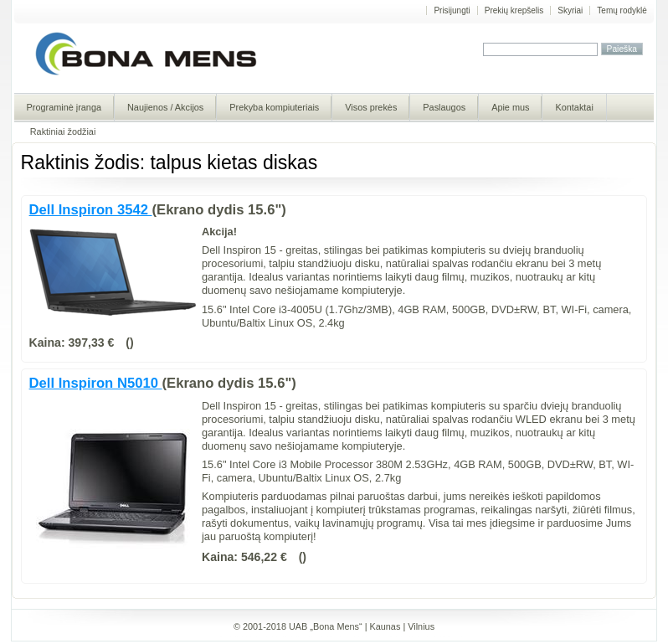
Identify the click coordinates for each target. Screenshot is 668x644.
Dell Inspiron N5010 (96, 383)
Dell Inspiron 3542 (91, 210)
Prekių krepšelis (514, 10)
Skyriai (570, 10)
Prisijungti (452, 10)
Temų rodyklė (622, 10)
